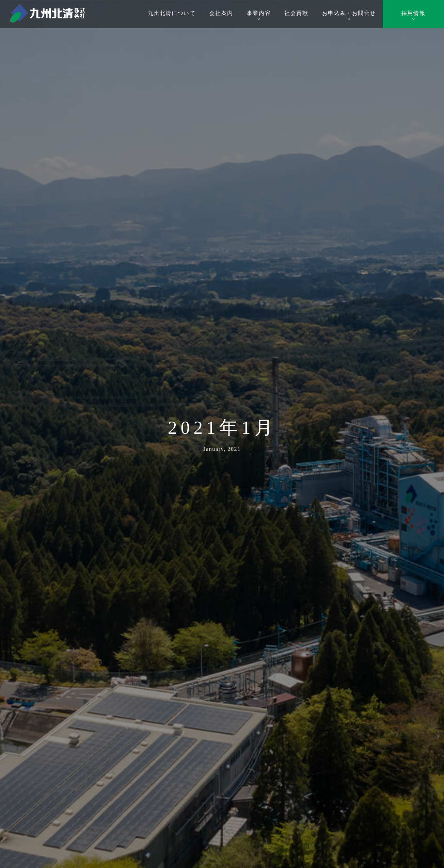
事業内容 (259, 15)
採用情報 (413, 15)
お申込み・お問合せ (349, 15)
